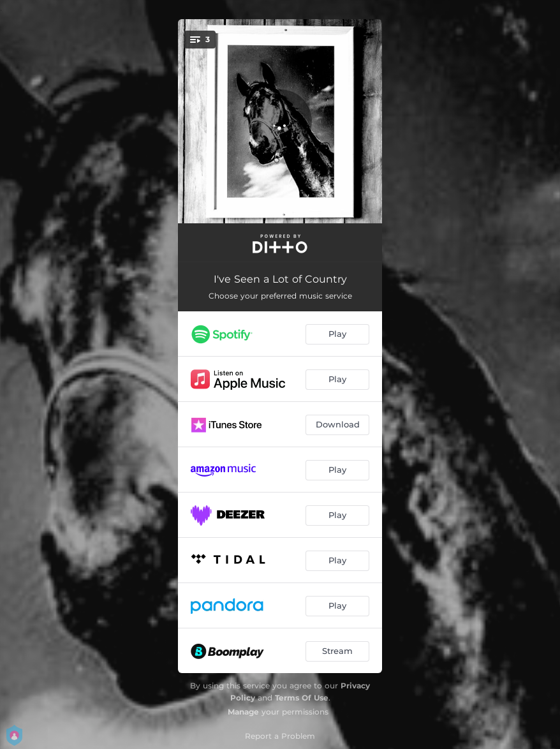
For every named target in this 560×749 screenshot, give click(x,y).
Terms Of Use (302, 698)
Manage (243, 712)
